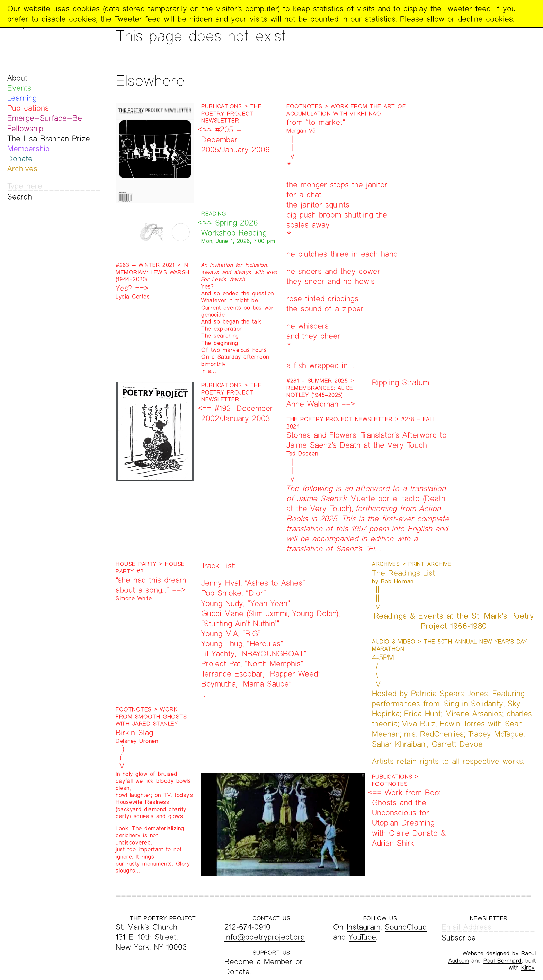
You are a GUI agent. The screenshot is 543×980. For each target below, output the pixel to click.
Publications (28, 108)
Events (19, 88)
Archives (22, 169)
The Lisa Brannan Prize (49, 138)
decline (470, 19)
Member (278, 961)
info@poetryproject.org (265, 937)
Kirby (528, 967)
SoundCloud (406, 927)
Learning (22, 98)
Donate (20, 158)
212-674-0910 (247, 927)
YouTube (362, 937)
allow (435, 19)
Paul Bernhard (502, 960)
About (17, 78)
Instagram (363, 927)
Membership (28, 148)
